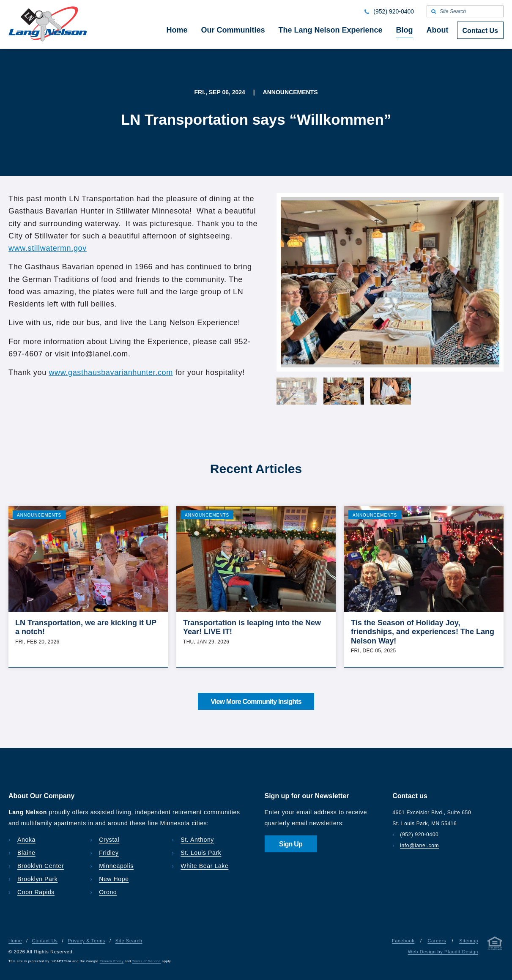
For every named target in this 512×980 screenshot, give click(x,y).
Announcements (39, 515)
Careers (437, 941)
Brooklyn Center (41, 866)
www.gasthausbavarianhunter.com (111, 372)
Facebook (403, 941)
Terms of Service (146, 961)
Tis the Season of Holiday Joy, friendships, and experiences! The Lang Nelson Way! (423, 632)
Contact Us (45, 941)
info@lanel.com (419, 846)
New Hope (114, 879)
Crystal (109, 840)
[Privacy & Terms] (495, 945)
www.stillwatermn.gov (48, 248)
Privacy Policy (112, 961)
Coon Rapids (36, 892)
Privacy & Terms (86, 941)
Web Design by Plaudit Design (443, 952)
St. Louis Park (201, 853)
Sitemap (469, 941)
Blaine (26, 853)
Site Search (129, 941)
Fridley (109, 853)
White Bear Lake (204, 866)
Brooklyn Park (37, 879)
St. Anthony (197, 840)
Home (15, 941)
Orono (108, 892)
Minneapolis (116, 866)
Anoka (26, 840)
